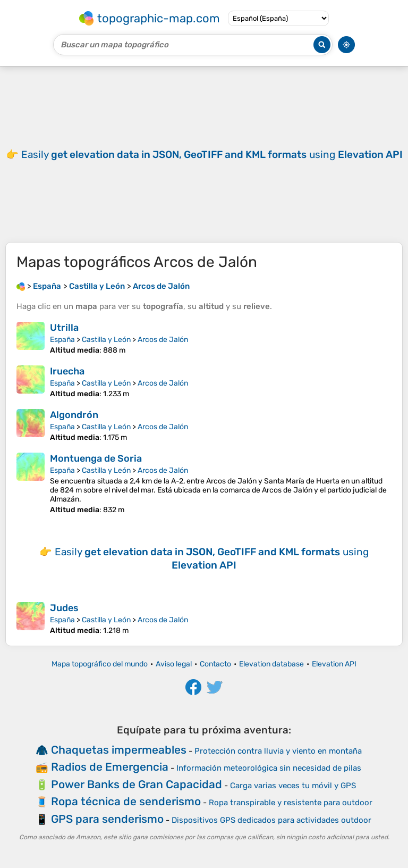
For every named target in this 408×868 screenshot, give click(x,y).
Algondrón (74, 415)
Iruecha (67, 371)
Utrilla (64, 328)
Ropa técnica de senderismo (126, 801)
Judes (64, 608)
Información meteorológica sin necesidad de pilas (269, 768)
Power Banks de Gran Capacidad (137, 784)
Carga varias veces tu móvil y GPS (293, 786)
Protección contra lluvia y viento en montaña (278, 751)
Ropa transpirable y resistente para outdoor (291, 803)
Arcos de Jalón (163, 340)
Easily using (212, 155)
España (62, 340)
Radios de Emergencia (110, 767)
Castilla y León (106, 340)
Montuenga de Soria (96, 458)
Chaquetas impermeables (119, 750)
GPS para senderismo (107, 819)
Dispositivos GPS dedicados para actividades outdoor (271, 820)
